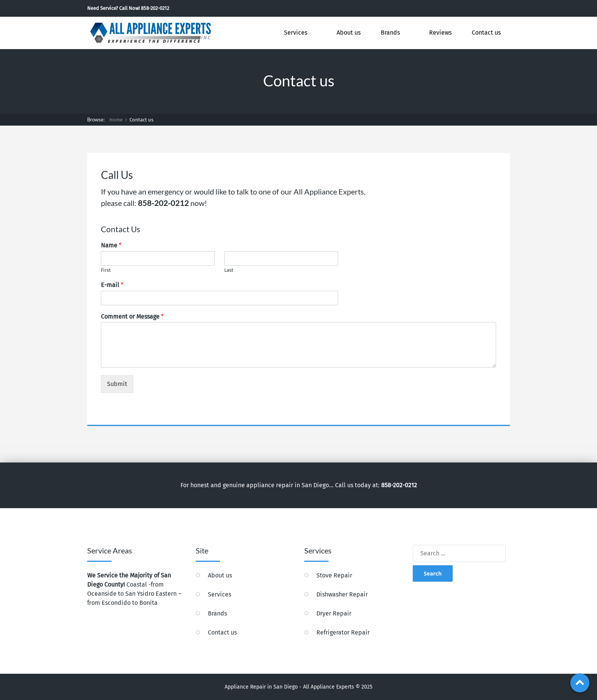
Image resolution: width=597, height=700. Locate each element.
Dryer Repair (334, 613)
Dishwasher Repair (342, 594)
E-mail (112, 285)
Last (229, 270)
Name (111, 245)
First (106, 270)
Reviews (440, 33)
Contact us (486, 33)
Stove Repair (334, 575)
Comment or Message (132, 317)
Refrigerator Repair (343, 632)
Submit (117, 384)
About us (349, 33)
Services (296, 33)
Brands (390, 33)
